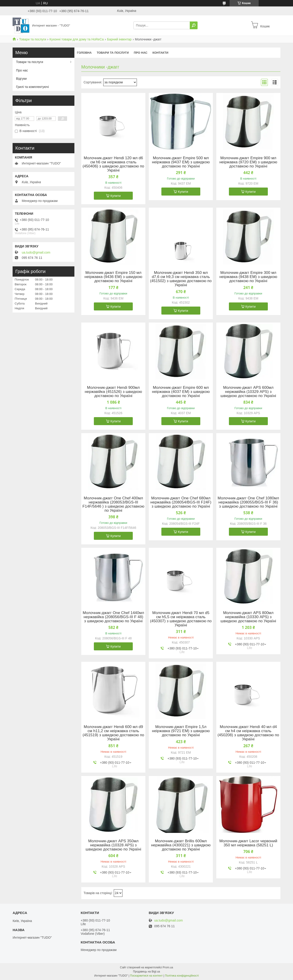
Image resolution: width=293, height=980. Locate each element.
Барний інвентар (119, 39)
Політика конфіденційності (182, 976)
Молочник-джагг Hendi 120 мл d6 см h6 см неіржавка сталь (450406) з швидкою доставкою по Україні (113, 164)
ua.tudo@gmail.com (36, 252)
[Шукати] (194, 25)
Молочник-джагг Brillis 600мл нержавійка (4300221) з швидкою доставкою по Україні (181, 845)
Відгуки (21, 79)
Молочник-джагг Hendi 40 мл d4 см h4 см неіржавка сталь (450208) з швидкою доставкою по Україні (248, 733)
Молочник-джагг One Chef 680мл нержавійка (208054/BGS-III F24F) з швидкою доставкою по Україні (181, 502)
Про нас (140, 53)
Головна (84, 53)
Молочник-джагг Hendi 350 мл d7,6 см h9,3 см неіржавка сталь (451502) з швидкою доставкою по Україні (181, 279)
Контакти (160, 53)
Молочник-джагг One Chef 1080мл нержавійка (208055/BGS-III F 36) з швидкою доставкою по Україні (248, 502)
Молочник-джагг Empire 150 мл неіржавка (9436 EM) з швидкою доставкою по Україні (113, 277)
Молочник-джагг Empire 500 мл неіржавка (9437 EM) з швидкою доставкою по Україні (181, 162)
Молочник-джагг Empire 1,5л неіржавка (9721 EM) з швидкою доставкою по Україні (181, 731)
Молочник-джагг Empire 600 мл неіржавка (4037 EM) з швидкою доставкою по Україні (181, 392)
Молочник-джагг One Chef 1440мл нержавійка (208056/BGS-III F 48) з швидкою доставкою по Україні (113, 617)
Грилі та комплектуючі (32, 87)
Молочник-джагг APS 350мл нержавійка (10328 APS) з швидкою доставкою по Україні (113, 845)
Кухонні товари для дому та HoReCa (77, 39)
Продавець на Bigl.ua (146, 972)
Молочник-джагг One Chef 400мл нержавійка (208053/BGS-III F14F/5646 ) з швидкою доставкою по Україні (113, 504)
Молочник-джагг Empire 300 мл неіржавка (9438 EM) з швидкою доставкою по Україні (248, 277)
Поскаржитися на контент (146, 976)
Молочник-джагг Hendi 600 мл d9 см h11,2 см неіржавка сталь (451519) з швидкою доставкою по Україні (113, 733)
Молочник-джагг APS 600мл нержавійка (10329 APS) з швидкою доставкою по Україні (248, 392)
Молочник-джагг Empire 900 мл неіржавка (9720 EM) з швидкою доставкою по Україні (248, 162)
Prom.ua (168, 967)
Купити (115, 196)
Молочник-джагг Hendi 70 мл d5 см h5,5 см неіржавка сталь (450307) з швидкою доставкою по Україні (181, 619)
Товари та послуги (33, 39)
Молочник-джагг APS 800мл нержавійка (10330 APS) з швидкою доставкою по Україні (248, 617)
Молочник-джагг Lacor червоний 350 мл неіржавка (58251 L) (248, 843)
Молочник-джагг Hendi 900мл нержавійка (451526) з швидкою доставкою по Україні (113, 392)
